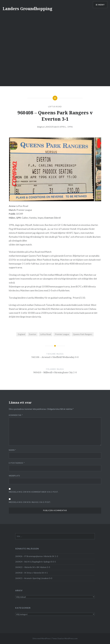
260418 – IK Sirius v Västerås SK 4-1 (31, 573)
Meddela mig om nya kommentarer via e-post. (34, 492)
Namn (12, 450)
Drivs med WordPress (42, 638)
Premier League (62, 334)
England (21, 334)
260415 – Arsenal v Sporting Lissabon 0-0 (34, 578)
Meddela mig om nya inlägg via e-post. (30, 502)
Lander (49, 127)
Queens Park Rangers (83, 334)
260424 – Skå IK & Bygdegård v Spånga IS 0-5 (36, 562)
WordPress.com (71, 638)
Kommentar (16, 415)
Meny (101, 5)
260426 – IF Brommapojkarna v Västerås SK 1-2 (37, 556)
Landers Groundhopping (27, 9)
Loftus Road (55, 107)
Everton (32, 334)
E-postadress (17, 463)
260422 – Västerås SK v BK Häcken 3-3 (33, 567)
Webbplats (14, 476)
